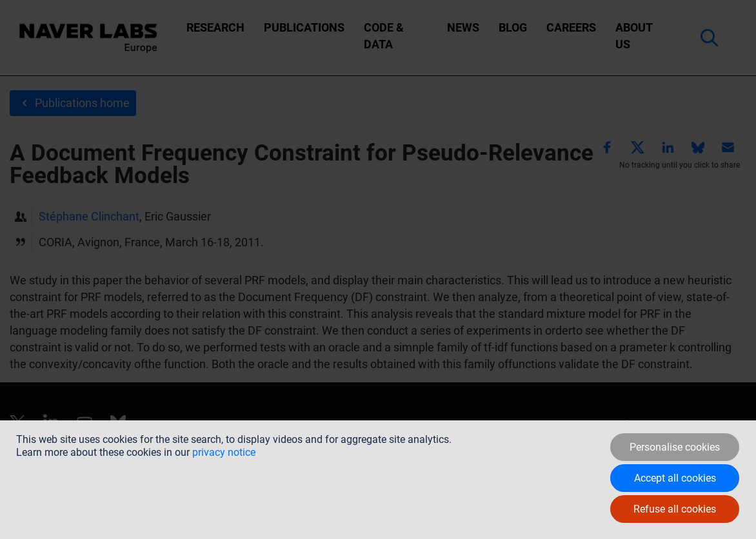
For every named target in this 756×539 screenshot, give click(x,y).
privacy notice (224, 452)
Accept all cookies (675, 478)
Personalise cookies (675, 447)
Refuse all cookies (675, 509)
